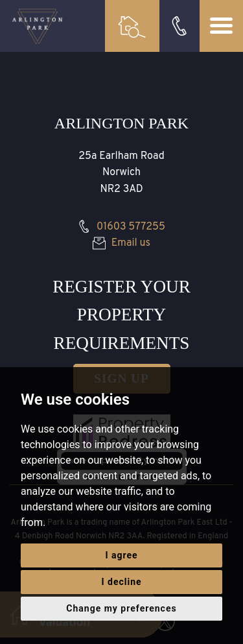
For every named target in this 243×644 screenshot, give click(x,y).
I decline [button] (121, 582)
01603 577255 (121, 227)
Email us (121, 243)
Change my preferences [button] (121, 608)
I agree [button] (121, 555)
